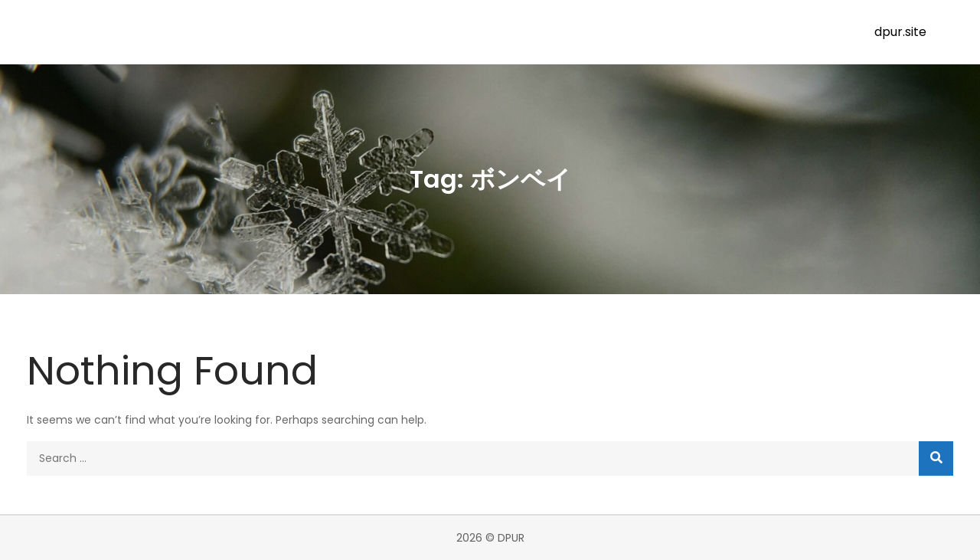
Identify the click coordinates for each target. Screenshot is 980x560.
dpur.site (900, 32)
